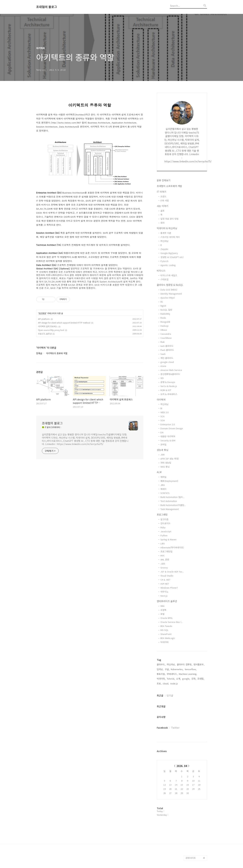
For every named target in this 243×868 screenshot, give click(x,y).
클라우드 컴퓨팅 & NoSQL (170, 285)
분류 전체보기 (164, 180)
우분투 (163, 610)
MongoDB (165, 322)
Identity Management (171, 294)
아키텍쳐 (42, 313)
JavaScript (166, 531)
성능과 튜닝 (163, 450)
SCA (162, 416)
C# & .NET (165, 580)
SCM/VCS (165, 493)
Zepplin (164, 249)
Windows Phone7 (169, 588)
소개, (179, 679)
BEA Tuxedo (166, 626)
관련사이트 (191, 858)
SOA (163, 420)
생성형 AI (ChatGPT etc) (172, 257)
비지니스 (161, 271)
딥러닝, (160, 669)
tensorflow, (191, 669)
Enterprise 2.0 (168, 424)
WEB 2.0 (164, 412)
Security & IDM (168, 440)
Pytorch (164, 261)
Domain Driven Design (172, 428)
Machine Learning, (188, 674)
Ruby (163, 527)
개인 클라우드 (167, 358)
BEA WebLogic (168, 638)
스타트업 (164, 279)
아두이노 (164, 592)
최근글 (160, 695)
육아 (162, 223)
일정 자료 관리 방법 (169, 219)
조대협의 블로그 (47, 7)
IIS (162, 302)
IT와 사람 (165, 200)
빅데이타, (161, 679)
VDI (162, 378)
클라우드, (161, 664)
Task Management (170, 509)
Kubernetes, (177, 669)
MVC (163, 555)
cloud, (166, 683)
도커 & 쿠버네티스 (169, 394)
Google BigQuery (169, 253)
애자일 (163, 477)
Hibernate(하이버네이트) (172, 547)
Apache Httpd (167, 298)
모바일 (163, 444)
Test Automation (169, 501)
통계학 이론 (166, 233)
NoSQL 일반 (166, 310)
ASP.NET (165, 584)
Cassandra (166, 334)
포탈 (162, 614)
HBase (164, 330)
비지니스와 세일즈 (169, 275)
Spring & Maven (168, 539)
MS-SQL (164, 630)
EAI (162, 432)
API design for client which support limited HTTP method (64, 323)
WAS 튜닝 (165, 467)
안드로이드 (165, 523)
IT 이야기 (162, 192)
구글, (167, 669)
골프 (162, 211)
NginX (163, 306)
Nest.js (164, 596)
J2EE (163, 564)
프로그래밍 (162, 515)
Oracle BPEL (167, 618)
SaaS (163, 354)
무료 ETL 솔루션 (45, 334)
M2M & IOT (166, 390)
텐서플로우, (199, 664)
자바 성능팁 (166, 463)
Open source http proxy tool (51, 330)
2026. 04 (182, 766)
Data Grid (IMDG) (169, 290)
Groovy (164, 568)
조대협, (201, 679)
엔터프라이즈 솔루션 (167, 601)
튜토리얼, (161, 674)
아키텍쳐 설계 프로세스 (48, 326)
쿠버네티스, (172, 674)
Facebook (162, 728)
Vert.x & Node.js (169, 386)
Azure (163, 366)
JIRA (163, 485)
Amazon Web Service (171, 370)
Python (164, 535)
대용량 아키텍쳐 (168, 436)
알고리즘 (164, 519)
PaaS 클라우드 (167, 350)
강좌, (194, 679)
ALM (159, 472)
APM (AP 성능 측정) (170, 459)
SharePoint (166, 634)
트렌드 (163, 196)
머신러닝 (164, 241)
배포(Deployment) (169, 481)
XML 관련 (165, 559)
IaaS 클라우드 (167, 346)
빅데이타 (164, 642)
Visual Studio (167, 576)
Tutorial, (171, 679)
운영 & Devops (168, 382)
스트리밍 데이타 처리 (170, 237)
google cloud (167, 362)
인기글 (170, 695)
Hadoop (164, 326)
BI (161, 408)
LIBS (163, 543)
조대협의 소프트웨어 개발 (169, 186)
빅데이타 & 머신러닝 (167, 228)
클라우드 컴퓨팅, (185, 664)
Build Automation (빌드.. (172, 497)
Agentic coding (168, 265)
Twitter (175, 728)
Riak (163, 342)
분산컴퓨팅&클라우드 (170, 374)
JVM (162, 455)
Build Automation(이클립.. (173, 505)
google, (186, 679)
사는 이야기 (163, 206)
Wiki (162, 606)
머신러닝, (171, 664)
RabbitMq (165, 314)
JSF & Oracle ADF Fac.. (172, 572)
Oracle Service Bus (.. (171, 622)
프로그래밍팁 (166, 551)
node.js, (174, 683)
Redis (163, 318)
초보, (159, 683)
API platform (44, 319)
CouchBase (166, 338)
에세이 (163, 489)
